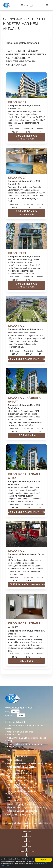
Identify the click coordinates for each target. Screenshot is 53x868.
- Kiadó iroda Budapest (17, 784)
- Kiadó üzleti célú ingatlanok (19, 814)
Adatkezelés (27, 837)
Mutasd (15, 711)
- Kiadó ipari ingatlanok (17, 781)
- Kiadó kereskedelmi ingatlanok (21, 788)
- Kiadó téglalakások (15, 770)
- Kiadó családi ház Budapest (20, 767)
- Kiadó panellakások (16, 797)
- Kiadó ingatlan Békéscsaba (19, 774)
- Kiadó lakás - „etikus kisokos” (20, 750)
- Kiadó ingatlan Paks (16, 777)
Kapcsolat (26, 842)
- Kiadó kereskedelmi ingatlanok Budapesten (21, 792)
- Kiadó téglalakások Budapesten (21, 811)
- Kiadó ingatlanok (14, 760)
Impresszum (27, 847)
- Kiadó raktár (12, 800)
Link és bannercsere (27, 852)
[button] (27, 5)
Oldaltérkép (27, 832)
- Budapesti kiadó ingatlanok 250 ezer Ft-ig (26, 807)
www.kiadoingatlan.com (19, 708)
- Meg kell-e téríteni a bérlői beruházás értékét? (24, 727)
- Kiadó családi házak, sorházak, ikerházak (26, 763)
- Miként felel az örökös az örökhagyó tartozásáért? (24, 745)
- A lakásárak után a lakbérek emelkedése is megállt (26, 739)
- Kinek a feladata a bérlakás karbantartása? (19, 733)
